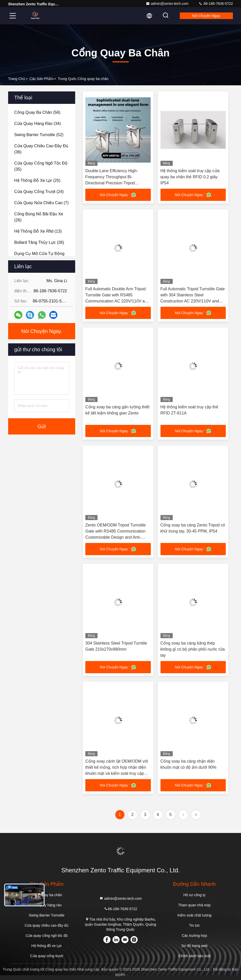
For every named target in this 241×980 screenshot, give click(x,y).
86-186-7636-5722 (216, 4)
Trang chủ (17, 79)
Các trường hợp (194, 936)
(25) (37, 180)
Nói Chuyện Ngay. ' (118, 195)
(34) (38, 124)
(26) (39, 217)
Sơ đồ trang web (194, 946)
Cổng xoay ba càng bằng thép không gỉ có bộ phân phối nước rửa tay (193, 649)
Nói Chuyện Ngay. (206, 16)
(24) (39, 192)
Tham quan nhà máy (194, 905)
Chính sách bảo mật (195, 956)
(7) (41, 203)
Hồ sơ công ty (194, 895)
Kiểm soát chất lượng (195, 915)
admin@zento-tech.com (167, 4)
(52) (39, 135)
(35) (41, 166)
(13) (38, 231)
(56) (37, 112)
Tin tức (194, 925)
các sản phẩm (42, 79)
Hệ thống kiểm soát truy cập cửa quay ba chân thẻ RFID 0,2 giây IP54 (190, 177)
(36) (41, 149)
